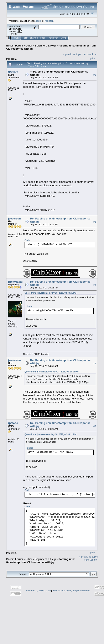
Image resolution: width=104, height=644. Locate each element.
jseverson (14, 219)
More (64, 38)
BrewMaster (16, 282)
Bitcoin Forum (15, 46)
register (49, 21)
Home (16, 38)
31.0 (20, 31)
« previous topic (72, 54)
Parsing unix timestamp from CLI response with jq (40, 561)
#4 (95, 363)
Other (29, 46)
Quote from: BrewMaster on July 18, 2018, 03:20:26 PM (52, 372)
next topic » (90, 54)
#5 (95, 426)
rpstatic (13, 72)
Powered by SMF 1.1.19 (38, 590)
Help (25, 38)
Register (53, 38)
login (39, 21)
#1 (95, 75)
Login (43, 38)
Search (34, 38)
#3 (95, 285)
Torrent (13, 34)
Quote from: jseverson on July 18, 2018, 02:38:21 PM (51, 293)
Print (93, 58)
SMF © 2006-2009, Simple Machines (71, 590)
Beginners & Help (45, 46)
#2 (95, 222)
